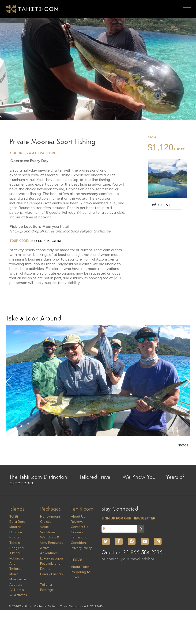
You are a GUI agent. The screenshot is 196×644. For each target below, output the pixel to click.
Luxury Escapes (52, 558)
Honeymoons (50, 516)
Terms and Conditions (79, 540)
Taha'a (15, 543)
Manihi (14, 574)
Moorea (161, 205)
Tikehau (15, 553)
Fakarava (17, 558)
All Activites (18, 595)
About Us (78, 516)
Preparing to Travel (81, 574)
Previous (9, 382)
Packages (50, 509)
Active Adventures (49, 550)
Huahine (16, 532)
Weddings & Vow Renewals (52, 540)
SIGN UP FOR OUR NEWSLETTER (128, 518)
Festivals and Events (50, 566)
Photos (182, 445)
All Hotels (17, 590)
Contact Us (79, 527)
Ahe (12, 563)
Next (187, 382)
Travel (77, 559)
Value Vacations (48, 529)
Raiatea (15, 537)
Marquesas (18, 579)
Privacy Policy (81, 548)
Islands (17, 509)
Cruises (46, 522)
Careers (77, 532)
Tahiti (14, 516)
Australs (16, 585)
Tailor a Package (47, 587)
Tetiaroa (16, 569)
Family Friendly (52, 574)
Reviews (77, 522)
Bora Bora (17, 522)
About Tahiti (80, 567)
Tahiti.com (82, 509)
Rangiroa (17, 548)
